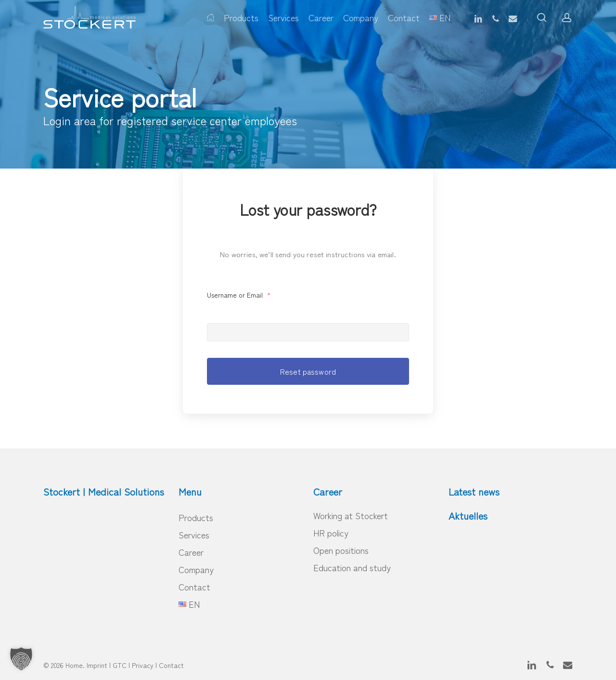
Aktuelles (468, 516)
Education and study (352, 567)
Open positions (341, 550)
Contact (194, 587)
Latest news (474, 491)
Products (196, 517)
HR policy (331, 533)
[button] (21, 659)
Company (196, 569)
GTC (120, 665)
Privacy (143, 665)
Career (191, 552)
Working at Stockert (351, 515)
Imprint (97, 665)
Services (194, 535)
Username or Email (239, 295)
